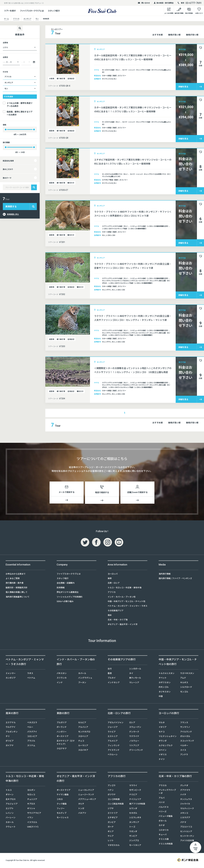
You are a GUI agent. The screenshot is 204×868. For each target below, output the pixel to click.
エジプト (10, 809)
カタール (10, 823)
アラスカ (163, 786)
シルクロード (186, 687)
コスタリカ (164, 830)
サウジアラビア (34, 813)
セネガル (133, 813)
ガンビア (112, 823)
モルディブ (62, 813)
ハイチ (183, 795)
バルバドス (164, 807)
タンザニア (134, 823)
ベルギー (184, 746)
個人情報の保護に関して (17, 593)
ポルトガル (185, 737)
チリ (8, 737)
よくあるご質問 (13, 579)
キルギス (184, 683)
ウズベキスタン (187, 674)
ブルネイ (112, 678)
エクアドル (11, 723)
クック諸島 (62, 804)
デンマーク (134, 732)
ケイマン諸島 (63, 795)
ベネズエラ (32, 723)
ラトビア (112, 732)
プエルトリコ (186, 827)
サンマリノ (185, 727)
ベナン (111, 790)
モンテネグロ (84, 732)
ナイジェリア (135, 800)
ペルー (30, 727)
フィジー (61, 809)
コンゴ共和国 (114, 800)
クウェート (11, 827)
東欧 (110, 579)
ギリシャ (31, 809)
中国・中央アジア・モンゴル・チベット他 (126, 602)
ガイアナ (10, 746)
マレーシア (134, 683)
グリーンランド (136, 750)
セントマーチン (187, 836)
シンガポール (135, 669)
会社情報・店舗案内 (66, 583)
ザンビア (133, 836)
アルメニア (113, 741)
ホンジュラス (186, 800)
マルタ (162, 723)
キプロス (31, 804)
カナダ (162, 826)
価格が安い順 (192, 35)
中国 (161, 697)
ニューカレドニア (86, 790)
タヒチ (81, 804)
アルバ (162, 798)
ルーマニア (83, 746)
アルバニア (83, 727)
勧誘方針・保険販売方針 (17, 588)
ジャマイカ (185, 804)
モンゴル (184, 692)
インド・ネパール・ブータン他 (122, 597)
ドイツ (162, 760)
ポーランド (62, 727)
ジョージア (113, 727)
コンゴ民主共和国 (116, 804)
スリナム (31, 746)
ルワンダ (133, 809)
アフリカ (112, 593)
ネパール (82, 674)
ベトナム (31, 678)
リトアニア (134, 746)
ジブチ (111, 809)
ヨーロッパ (113, 574)
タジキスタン (165, 692)
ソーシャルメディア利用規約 (69, 597)
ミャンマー (11, 674)
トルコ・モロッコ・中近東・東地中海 (125, 588)
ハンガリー (62, 732)
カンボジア (11, 678)
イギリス (163, 755)
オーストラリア (64, 790)
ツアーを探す (10, 11)
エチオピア (113, 818)
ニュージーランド (86, 795)
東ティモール (135, 678)
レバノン (10, 813)
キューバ (163, 835)
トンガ (81, 809)
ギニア (111, 832)
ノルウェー (134, 741)
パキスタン (62, 674)
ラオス (30, 674)
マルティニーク (187, 809)
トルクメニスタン (167, 674)
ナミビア (133, 795)
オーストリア (63, 737)
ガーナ (111, 827)
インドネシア (114, 683)
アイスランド (114, 750)
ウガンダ (133, 832)
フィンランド (114, 746)
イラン (30, 818)
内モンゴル (164, 687)
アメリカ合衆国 (187, 841)
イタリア (163, 727)
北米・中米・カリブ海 (118, 620)
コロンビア (32, 737)
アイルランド (186, 732)
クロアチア (62, 749)
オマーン (10, 795)
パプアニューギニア (87, 800)
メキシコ (184, 813)
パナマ (183, 823)
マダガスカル (114, 846)
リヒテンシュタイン (168, 737)
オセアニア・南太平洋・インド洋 (123, 625)
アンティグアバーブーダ (167, 792)
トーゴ (132, 827)
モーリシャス (63, 818)
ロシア (132, 723)
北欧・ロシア (114, 583)
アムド (183, 678)
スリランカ (62, 678)
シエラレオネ (135, 818)
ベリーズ (163, 812)
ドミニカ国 (164, 839)
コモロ (60, 800)
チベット (163, 678)
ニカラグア (185, 818)
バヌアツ (82, 813)
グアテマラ (185, 790)
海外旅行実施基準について (18, 597)
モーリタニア (135, 846)
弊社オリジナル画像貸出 (68, 593)
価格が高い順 (174, 35)
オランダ (163, 741)
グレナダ (184, 786)
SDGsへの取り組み (65, 602)
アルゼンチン (12, 732)
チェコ (81, 741)
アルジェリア (12, 804)
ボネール (163, 821)
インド (60, 683)
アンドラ (184, 755)
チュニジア (32, 800)
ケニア (111, 836)
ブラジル (31, 741)
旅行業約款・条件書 (15, 583)
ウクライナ (134, 737)
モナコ (162, 732)
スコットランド (187, 741)
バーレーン (11, 818)
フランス (184, 723)
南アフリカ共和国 (137, 804)
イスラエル (32, 823)
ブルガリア (62, 723)
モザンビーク (135, 790)
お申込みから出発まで (16, 574)
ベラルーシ (113, 755)
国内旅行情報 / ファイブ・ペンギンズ (175, 579)
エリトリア (113, 813)
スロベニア (83, 737)
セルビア (82, 723)
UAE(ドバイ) (33, 827)
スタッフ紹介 (54, 11)
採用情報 (61, 588)
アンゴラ (112, 786)
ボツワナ (112, 795)
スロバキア (83, 750)
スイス (183, 750)
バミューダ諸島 (166, 817)
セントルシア (186, 832)
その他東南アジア (116, 611)
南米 (110, 616)
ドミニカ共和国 (166, 844)
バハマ (162, 803)
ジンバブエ (134, 841)
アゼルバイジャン (116, 723)
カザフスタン (165, 683)
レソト (111, 841)
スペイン (163, 750)
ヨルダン (31, 790)
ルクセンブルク (166, 746)
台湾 (110, 669)
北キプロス (11, 800)
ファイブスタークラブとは (32, 11)
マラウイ (133, 786)
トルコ (9, 790)
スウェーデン (135, 727)
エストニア (113, 737)
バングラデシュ (85, 678)
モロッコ (31, 795)
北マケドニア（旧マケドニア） (66, 743)
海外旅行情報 (165, 574)
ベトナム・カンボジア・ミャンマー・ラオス (127, 606)
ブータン (82, 683)
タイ (131, 674)
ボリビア (10, 741)
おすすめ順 (158, 35)
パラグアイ (32, 732)
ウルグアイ (11, 727)
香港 (110, 674)
